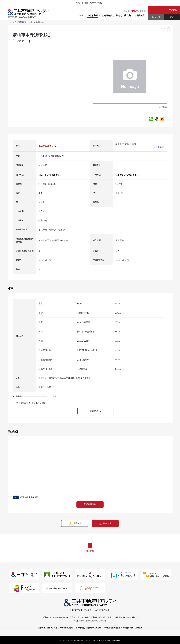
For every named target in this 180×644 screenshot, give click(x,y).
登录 (172, 17)
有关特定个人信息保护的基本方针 (88, 628)
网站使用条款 (128, 628)
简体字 (135, 11)
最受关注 (75, 523)
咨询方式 (105, 523)
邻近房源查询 (90, 504)
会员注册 (156, 17)
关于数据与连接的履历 (112, 628)
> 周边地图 (159, 147)
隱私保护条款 (52, 628)
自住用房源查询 (20, 22)
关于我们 (41, 628)
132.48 (43, 175)
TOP (81, 16)
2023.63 (132, 175)
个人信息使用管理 (67, 628)
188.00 (120, 175)
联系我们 (173, 10)
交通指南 (139, 628)
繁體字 (142, 11)
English (127, 11)
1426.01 (55, 175)
